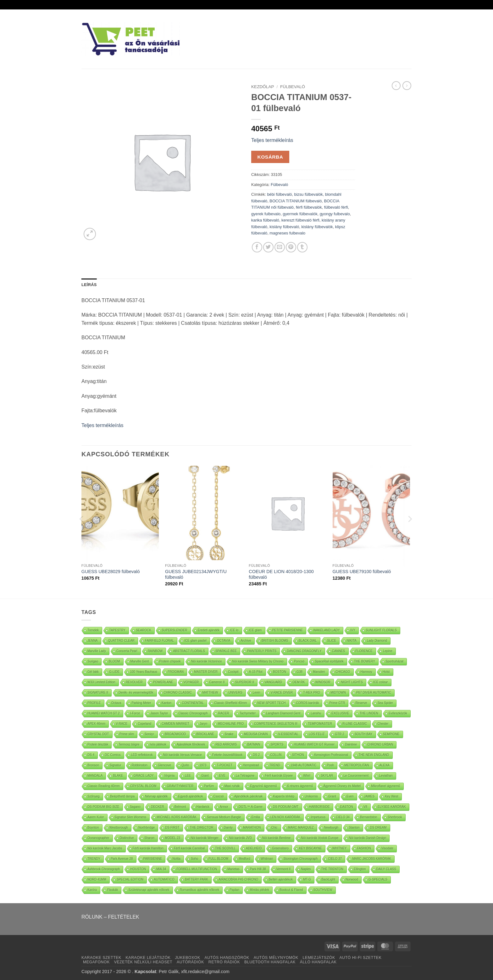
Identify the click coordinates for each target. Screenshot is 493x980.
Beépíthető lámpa (122, 796)
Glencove (164, 765)
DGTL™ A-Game (251, 807)
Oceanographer (98, 838)
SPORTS (277, 744)
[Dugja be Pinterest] (291, 247)
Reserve (361, 703)
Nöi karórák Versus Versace (183, 755)
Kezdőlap (263, 87)
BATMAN (254, 744)
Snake (229, 734)
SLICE (332, 641)
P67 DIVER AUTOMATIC (374, 693)
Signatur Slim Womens (130, 817)
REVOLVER (134, 682)
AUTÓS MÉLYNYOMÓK (276, 958)
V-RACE (122, 724)
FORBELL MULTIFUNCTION (197, 869)
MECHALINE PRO (231, 724)
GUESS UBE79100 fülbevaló (362, 572)
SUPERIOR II (245, 682)
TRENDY (94, 859)
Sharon (149, 838)
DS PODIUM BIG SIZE (103, 807)
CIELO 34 (343, 817)
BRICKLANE (205, 734)
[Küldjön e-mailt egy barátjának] (280, 247)
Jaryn (203, 724)
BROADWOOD (175, 734)
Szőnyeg (94, 796)
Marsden (319, 672)
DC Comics (113, 755)
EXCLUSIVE (340, 713)
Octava (116, 703)
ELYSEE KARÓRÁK (392, 807)
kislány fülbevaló (284, 227)
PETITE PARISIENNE (288, 630)
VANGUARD (273, 682)
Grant (332, 796)
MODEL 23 (172, 838)
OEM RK (299, 682)
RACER (224, 713)
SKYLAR (327, 776)
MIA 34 (161, 869)
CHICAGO (343, 672)
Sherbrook (395, 817)
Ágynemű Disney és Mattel (342, 786)
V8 (365, 807)
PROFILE (94, 703)
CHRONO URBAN (380, 744)
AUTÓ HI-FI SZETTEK (361, 958)
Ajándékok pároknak (249, 796)
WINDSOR (323, 682)
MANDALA (95, 776)
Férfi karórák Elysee (279, 776)
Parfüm (209, 786)
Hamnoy (366, 672)
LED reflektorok (142, 755)
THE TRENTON (332, 869)
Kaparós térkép (284, 796)
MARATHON (252, 828)
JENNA (93, 641)
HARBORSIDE (319, 807)
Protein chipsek (170, 661)
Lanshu (316, 713)
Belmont (180, 807)
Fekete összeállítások (227, 755)
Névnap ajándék (156, 796)
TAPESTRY (117, 630)
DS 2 (256, 755)
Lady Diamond (377, 641)
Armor (224, 807)
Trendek (93, 630)
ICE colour (381, 682)
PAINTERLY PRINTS (262, 651)
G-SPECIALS (378, 879)
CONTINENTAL (193, 703)
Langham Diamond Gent (283, 713)
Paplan (234, 890)
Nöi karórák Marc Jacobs (105, 848)
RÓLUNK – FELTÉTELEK (110, 917)
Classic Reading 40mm (104, 786)
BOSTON (280, 672)
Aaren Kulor (96, 817)
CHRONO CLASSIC (178, 693)
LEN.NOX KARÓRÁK (285, 817)
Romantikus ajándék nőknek (200, 890)
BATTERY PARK (197, 879)
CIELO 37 (335, 859)
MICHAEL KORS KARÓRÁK (177, 817)
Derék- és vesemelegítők (136, 693)
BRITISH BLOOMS (275, 641)
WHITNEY (340, 848)
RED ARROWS (226, 744)
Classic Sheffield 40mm (230, 703)
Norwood (352, 879)
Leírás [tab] (89, 285)
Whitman (267, 859)
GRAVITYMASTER (180, 786)
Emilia (256, 817)
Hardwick (203, 807)
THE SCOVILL (225, 848)
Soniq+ (149, 734)
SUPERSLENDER (174, 630)
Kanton (167, 703)
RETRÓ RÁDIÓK (224, 962)
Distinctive (127, 838)
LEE (188, 776)
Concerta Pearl (127, 651)
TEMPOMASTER (320, 724)
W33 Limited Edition (101, 682)
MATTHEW (210, 693)
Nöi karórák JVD (240, 838)
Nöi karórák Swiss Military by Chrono (258, 661)
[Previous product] (407, 86)
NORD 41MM (97, 879)
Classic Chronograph (193, 713)
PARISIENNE (153, 859)
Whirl (307, 776)
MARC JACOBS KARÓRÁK (372, 859)
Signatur (115, 765)
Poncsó (299, 661)
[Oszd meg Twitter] (268, 247)
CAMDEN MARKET (175, 724)
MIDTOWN (338, 693)
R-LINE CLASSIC (355, 724)
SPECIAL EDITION (130, 879)
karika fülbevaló (265, 220)
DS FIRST (172, 828)
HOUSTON (138, 869)
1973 (203, 765)
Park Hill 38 (258, 869)
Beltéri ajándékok (281, 879)
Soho (194, 859)
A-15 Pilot (256, 672)
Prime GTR (337, 703)
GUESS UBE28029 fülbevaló (111, 572)
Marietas (233, 869)
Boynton (93, 828)
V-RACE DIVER (282, 693)
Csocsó (219, 796)
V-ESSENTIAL (288, 734)
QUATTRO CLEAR (121, 641)
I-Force (135, 713)
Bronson (93, 765)
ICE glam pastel (195, 641)
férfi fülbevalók (309, 207)
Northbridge (147, 828)
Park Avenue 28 (122, 859)
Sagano (135, 807)
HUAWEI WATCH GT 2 (104, 713)
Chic (274, 828)
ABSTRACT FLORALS (189, 651)
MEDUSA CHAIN (256, 734)
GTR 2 (339, 734)
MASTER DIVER (206, 672)
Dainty (228, 828)
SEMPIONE (391, 734)
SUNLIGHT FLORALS (381, 630)
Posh (331, 765)
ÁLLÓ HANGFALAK (318, 962)
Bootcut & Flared (291, 890)
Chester (383, 724)
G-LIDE (114, 672)
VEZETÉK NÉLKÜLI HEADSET (143, 962)
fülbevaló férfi (336, 207)
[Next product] (396, 86)
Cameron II (217, 682)
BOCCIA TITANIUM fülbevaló (296, 201)
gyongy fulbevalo (335, 214)
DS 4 (91, 755)
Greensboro (280, 848)
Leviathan (386, 776)
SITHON (298, 755)
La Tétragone (245, 776)
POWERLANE (163, 682)
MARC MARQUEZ (301, 828)
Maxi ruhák (232, 786)
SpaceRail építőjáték (329, 661)
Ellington (360, 869)
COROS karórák (308, 703)
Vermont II (284, 869)
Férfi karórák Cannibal (189, 848)
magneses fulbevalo (287, 233)
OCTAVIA (224, 641)
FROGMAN (176, 672)
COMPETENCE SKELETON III (276, 724)
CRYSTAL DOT (98, 734)
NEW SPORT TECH (272, 703)
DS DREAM (378, 828)
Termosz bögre (129, 744)
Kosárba (270, 157)
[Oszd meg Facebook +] (257, 247)
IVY (353, 630)
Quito (185, 765)
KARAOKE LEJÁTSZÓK (148, 958)
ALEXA (385, 765)
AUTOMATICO (164, 879)
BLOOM (114, 661)
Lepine (388, 651)
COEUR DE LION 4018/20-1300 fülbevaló (281, 574)
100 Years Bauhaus (144, 672)
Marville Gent (140, 661)
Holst (386, 672)
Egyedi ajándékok (191, 796)
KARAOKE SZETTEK (101, 958)
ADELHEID (254, 848)
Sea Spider (385, 703)
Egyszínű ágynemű (264, 786)
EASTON (347, 807)
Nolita (176, 859)
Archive (246, 641)
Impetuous (318, 817)
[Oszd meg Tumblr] (302, 247)
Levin (257, 693)
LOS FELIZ (317, 734)
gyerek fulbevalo (266, 214)
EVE (222, 776)
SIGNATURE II (98, 693)
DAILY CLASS (386, 869)
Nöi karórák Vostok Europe (320, 838)
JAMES (369, 796)
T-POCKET (225, 765)
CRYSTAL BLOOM (143, 786)
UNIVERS (235, 693)
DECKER (158, 807)
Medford (244, 859)
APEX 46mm (96, 724)
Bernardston (368, 817)
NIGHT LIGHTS (352, 682)
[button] (90, 234)
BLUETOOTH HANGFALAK (270, 962)
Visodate (388, 848)
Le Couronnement (356, 776)
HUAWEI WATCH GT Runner (314, 744)
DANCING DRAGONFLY (304, 651)
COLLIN (276, 755)
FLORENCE (364, 651)
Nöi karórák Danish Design (368, 838)
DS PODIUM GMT (286, 807)
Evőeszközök (398, 713)
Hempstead (251, 765)
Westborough (119, 828)
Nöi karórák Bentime (277, 838)
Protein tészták (98, 744)
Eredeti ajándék (209, 630)
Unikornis (311, 796)
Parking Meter (141, 703)
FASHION (364, 848)
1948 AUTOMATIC (303, 765)
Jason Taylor (159, 713)
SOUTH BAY (364, 734)
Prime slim (127, 734)
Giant (205, 776)
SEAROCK (144, 630)
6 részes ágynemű (300, 786)
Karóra (92, 890)
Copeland (144, 724)
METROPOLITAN (357, 765)
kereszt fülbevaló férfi (300, 220)
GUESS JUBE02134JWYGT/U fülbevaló (196, 574)
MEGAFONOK (96, 962)
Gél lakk (93, 672)
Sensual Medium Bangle (224, 817)
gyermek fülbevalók (300, 214)
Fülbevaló (293, 87)
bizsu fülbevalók (309, 194)
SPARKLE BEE (226, 651)
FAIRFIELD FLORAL (159, 641)
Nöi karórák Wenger (205, 838)
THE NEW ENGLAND (374, 755)
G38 (299, 672)
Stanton (354, 828)
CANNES (339, 651)
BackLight (328, 879)
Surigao (93, 661)
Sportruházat (394, 661)
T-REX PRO (312, 693)
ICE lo (234, 630)
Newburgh (331, 828)
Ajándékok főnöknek (191, 744)
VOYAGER (191, 682)
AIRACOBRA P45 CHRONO (238, 879)
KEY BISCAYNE (310, 848)
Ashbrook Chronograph (104, 869)
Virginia (169, 776)
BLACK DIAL (308, 641)
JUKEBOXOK (187, 958)
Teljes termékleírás (272, 140)
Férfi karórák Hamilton (148, 848)
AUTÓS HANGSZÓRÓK (227, 958)
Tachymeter (248, 713)
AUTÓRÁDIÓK (190, 962)
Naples (306, 869)
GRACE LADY (144, 776)
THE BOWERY (365, 661)
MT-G (307, 879)
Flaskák (113, 890)
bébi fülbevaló (279, 194)
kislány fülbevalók (317, 227)
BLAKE (118, 776)
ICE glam (255, 630)
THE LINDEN (369, 713)
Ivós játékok (158, 744)
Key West (392, 796)
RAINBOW (155, 651)
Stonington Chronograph (300, 859)
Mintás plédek (259, 890)
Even (350, 796)
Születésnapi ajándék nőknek (149, 890)
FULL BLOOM (218, 859)
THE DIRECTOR (202, 828)
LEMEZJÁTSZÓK (319, 958)
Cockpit (233, 672)
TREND (275, 765)
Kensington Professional (331, 755)
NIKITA (351, 641)
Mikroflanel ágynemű (385, 786)
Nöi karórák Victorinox (207, 661)
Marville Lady (97, 651)
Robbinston (140, 765)
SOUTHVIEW (323, 890)
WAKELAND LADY (327, 630)
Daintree (351, 744)
